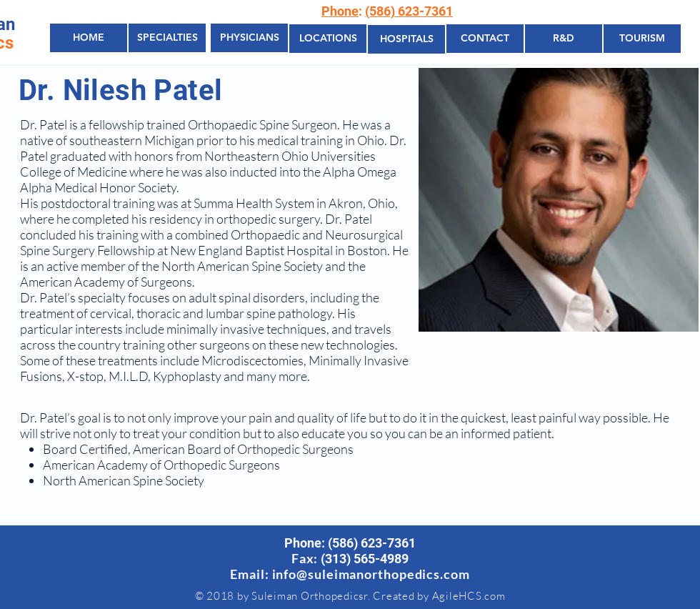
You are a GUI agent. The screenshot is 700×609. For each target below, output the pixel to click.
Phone (340, 11)
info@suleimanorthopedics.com (371, 574)
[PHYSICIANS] (249, 38)
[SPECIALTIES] (167, 38)
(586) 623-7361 (409, 11)
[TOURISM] (642, 39)
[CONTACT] (485, 39)
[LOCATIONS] (328, 39)
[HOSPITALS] (406, 39)
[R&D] (564, 39)
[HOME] (89, 38)
